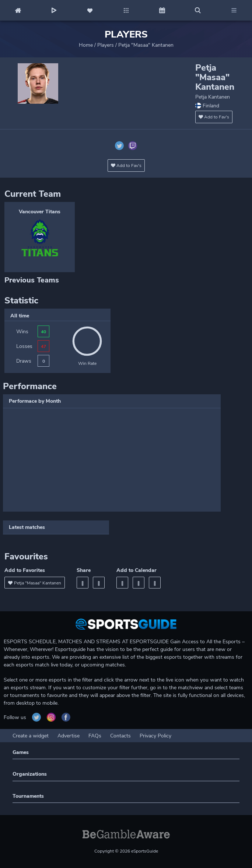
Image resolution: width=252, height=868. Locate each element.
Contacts (120, 736)
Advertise (69, 736)
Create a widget (31, 736)
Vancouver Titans (40, 212)
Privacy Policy (155, 736)
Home (86, 45)
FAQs (95, 736)
